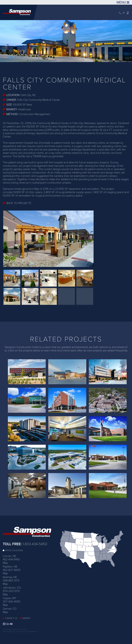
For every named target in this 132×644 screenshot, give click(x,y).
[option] (66, 41)
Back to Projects (19, 203)
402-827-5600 (12, 570)
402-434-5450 (11, 560)
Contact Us (11, 618)
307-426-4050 (12, 602)
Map (5, 563)
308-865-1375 (11, 581)
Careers (26, 618)
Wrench (124, 13)
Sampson (128, 13)
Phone (120, 13)
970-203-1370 (11, 591)
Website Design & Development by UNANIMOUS (20, 632)
